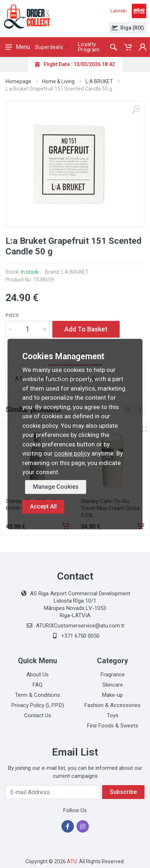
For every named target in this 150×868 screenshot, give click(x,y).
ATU (72, 861)
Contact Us (38, 715)
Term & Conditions (37, 695)
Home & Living (58, 81)
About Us (37, 675)
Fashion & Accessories (112, 705)
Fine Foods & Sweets (113, 726)
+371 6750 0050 (80, 636)
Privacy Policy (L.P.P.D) (38, 705)
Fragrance (113, 675)
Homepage (18, 81)
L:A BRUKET (99, 81)
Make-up (112, 695)
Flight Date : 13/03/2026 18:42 (75, 64)
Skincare (113, 685)
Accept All (43, 506)
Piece (12, 315)
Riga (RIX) (128, 28)
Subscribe (123, 792)
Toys (113, 715)
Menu (18, 47)
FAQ (37, 685)
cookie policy (72, 453)
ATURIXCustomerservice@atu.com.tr (80, 626)
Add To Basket (86, 329)
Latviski (119, 11)
